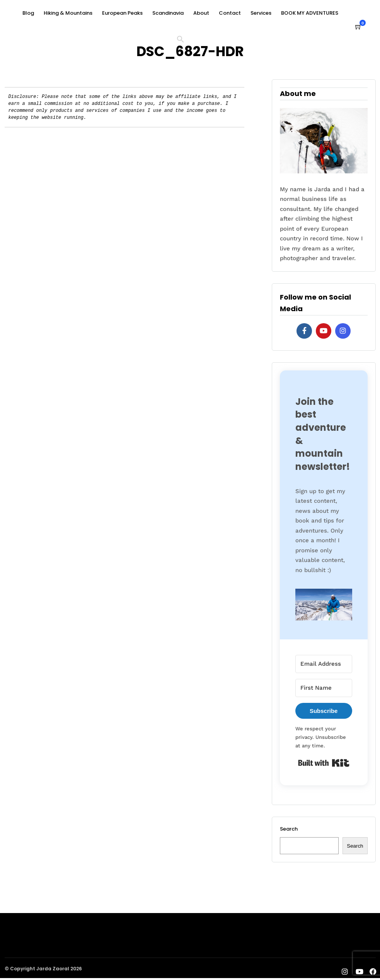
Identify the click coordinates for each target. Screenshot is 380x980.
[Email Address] (324, 664)
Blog (28, 13)
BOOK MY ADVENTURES (310, 13)
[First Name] (324, 688)
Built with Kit (324, 763)
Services (261, 13)
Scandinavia (168, 13)
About (201, 13)
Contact (230, 13)
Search (289, 829)
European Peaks (122, 13)
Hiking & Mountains (68, 13)
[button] (183, 40)
